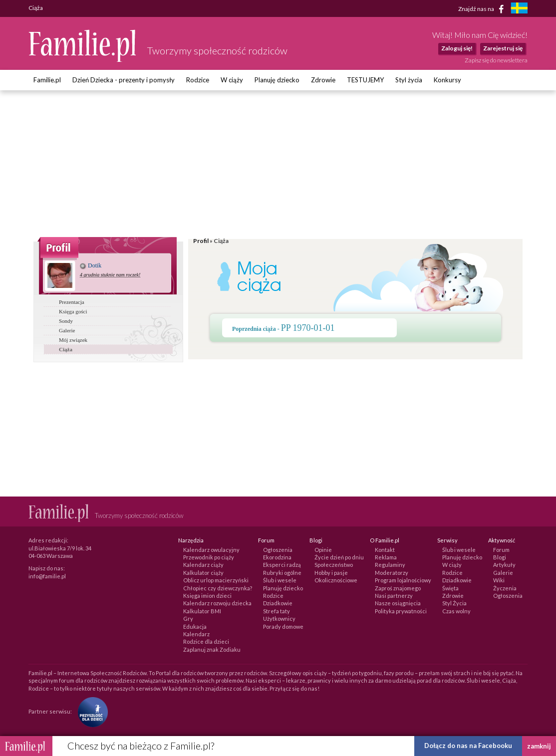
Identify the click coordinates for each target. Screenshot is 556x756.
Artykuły (504, 565)
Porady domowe (283, 627)
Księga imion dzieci (207, 596)
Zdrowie (323, 80)
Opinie (323, 550)
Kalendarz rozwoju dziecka (217, 603)
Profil (201, 241)
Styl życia (409, 80)
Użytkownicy (279, 619)
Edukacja (195, 627)
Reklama (386, 557)
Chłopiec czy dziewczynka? (218, 588)
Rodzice (198, 80)
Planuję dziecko (277, 80)
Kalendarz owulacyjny (211, 550)
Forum (501, 550)
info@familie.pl (47, 576)
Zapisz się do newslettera (496, 60)
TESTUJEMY (365, 80)
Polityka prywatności (401, 611)
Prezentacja (72, 302)
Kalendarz (196, 634)
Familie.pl (47, 80)
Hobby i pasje (331, 573)
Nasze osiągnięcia (398, 603)
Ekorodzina (277, 557)
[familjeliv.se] (519, 9)
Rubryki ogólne (282, 573)
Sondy (66, 321)
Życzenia (505, 588)
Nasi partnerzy (394, 596)
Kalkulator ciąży (203, 573)
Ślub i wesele (280, 580)
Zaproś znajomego (398, 588)
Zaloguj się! (457, 48)
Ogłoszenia (278, 550)
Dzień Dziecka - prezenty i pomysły (124, 80)
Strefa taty (277, 611)
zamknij (539, 746)
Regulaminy (390, 565)
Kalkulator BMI (202, 611)
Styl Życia (454, 603)
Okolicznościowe (336, 580)
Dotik (91, 265)
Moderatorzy (392, 573)
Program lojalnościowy (403, 580)
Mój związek (73, 340)
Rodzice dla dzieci (206, 641)
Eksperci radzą (282, 565)
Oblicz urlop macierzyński (216, 580)
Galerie (67, 330)
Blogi (500, 557)
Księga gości (73, 311)
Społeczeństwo (334, 565)
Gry (188, 619)
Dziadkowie (278, 603)
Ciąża (66, 349)
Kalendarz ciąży (203, 565)
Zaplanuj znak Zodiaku (212, 649)
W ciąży (232, 80)
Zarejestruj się (503, 48)
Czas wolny (456, 611)
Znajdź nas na (483, 9)
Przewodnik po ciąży (209, 557)
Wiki (499, 580)
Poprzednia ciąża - (283, 329)
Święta (450, 588)
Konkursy (447, 80)
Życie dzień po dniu (339, 557)
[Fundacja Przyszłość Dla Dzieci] (90, 711)
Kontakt (385, 550)
